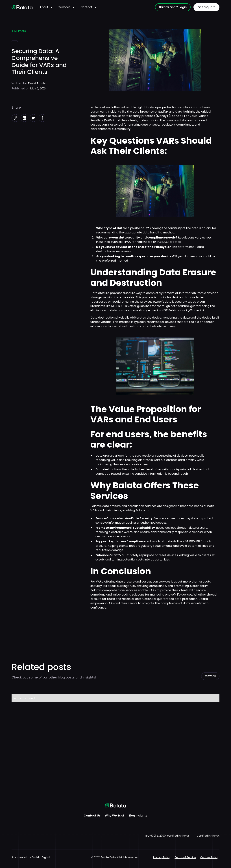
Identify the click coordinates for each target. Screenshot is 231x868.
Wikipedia (196, 310)
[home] (22, 7)
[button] (46, 7)
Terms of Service (185, 857)
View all (210, 676)
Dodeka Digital (41, 857)
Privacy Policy (162, 857)
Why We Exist (115, 816)
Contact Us (92, 816)
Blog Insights (138, 816)
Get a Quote (206, 7)
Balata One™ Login (173, 7)
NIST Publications (174, 310)
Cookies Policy (209, 857)
